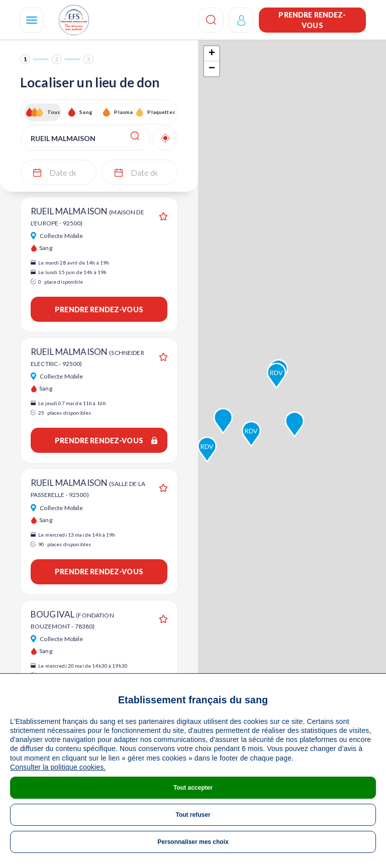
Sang (86, 112)
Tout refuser (193, 815)
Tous (54, 112)
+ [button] (212, 54)
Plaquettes (161, 112)
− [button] (212, 69)
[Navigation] (32, 20)
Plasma (123, 112)
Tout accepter (193, 788)
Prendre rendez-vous (312, 20)
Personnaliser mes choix (193, 842)
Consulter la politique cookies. (58, 767)
